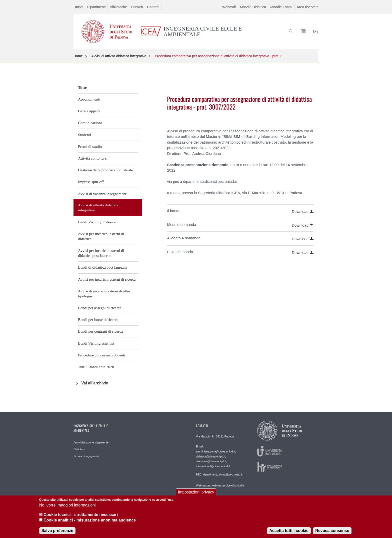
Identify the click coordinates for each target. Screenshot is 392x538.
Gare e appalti (89, 111)
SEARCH (310, 37)
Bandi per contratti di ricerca (100, 331)
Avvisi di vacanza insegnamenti (103, 194)
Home (78, 56)
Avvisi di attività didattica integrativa (119, 56)
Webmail (229, 7)
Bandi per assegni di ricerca (100, 308)
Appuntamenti (89, 99)
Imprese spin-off (91, 182)
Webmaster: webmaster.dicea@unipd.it (220, 485)
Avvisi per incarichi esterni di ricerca (107, 279)
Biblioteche (118, 7)
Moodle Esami (281, 7)
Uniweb (137, 7)
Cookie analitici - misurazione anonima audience (90, 522)
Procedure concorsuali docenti (102, 355)
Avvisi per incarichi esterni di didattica (101, 236)
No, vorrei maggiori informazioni (67, 506)
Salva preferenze (57, 532)
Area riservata (308, 7)
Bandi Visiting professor (97, 222)
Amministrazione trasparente (91, 442)
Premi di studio (90, 146)
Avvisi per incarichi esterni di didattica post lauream (101, 253)
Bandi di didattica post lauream (102, 267)
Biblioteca (79, 449)
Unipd (78, 7)
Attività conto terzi (93, 158)
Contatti (153, 7)
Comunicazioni (90, 123)
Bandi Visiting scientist (96, 343)
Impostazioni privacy (196, 494)
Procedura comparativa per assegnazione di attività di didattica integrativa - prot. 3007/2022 (226, 56)
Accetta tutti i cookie (289, 532)
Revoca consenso (332, 532)
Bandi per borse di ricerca (98, 320)
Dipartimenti (96, 7)
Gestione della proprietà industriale (105, 170)
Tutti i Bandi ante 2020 (96, 367)
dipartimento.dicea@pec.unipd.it (210, 181)
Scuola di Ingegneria (86, 456)
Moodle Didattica (253, 7)
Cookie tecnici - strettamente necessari (81, 516)
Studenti (84, 135)
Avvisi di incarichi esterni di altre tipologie (104, 294)
